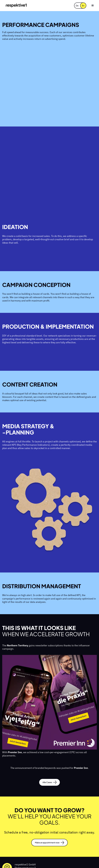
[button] (93, 6)
